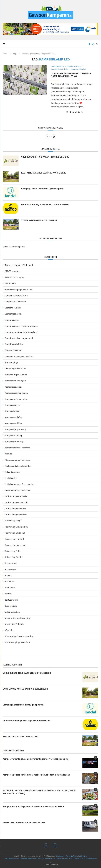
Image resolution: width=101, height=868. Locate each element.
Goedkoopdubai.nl (89, 859)
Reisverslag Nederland (15, 545)
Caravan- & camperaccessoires (19, 356)
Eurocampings (11, 362)
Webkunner (60, 856)
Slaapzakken (11, 569)
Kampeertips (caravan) (15, 429)
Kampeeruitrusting (14, 435)
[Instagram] (93, 44)
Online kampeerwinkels (16, 515)
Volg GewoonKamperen (14, 247)
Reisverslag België (13, 521)
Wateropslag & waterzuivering (19, 636)
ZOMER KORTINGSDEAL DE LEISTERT (40, 220)
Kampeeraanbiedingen (15, 381)
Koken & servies (12, 472)
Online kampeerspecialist (17, 502)
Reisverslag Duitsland (15, 533)
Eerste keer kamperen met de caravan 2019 (25, 822)
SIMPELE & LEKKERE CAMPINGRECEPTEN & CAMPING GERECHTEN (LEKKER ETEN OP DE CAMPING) (40, 792)
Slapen (8, 575)
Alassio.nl (77, 859)
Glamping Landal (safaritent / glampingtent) (43, 189)
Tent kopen (10, 588)
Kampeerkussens (13, 411)
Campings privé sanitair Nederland (21, 332)
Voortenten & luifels (14, 624)
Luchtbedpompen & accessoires (20, 484)
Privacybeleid (71, 856)
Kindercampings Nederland (17, 448)
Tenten (8, 594)
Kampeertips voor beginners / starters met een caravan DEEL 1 (34, 807)
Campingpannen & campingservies (21, 326)
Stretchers (10, 581)
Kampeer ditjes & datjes (60, 69)
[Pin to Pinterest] (76, 112)
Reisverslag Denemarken (16, 527)
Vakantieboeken (12, 612)
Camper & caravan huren (17, 295)
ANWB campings (13, 271)
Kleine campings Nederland (18, 460)
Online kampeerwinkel (15, 508)
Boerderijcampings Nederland (19, 289)
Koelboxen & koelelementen (18, 466)
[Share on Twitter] (73, 112)
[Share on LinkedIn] (79, 112)
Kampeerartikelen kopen (16, 393)
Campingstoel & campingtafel (19, 338)
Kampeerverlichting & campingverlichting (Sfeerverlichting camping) (37, 759)
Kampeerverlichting (80, 69)
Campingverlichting (75, 66)
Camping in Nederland (15, 302)
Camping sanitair (13, 308)
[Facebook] (90, 44)
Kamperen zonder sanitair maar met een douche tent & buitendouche (37, 775)
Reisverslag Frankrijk (14, 539)
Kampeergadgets (12, 405)
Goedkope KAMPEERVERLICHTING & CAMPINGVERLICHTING (71, 75)
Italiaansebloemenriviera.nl (31, 859)
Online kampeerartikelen (16, 496)
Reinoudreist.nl (49, 859)
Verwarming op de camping (17, 618)
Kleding (8, 454)
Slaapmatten (11, 563)
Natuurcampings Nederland (18, 490)
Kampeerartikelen (13, 387)
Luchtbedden (11, 478)
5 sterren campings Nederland (19, 265)
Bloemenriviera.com (64, 859)
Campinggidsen (12, 320)
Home (5, 54)
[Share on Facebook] (70, 112)
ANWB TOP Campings (15, 277)
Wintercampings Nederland (18, 642)
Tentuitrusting (12, 600)
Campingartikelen (58, 66)
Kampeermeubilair (13, 423)
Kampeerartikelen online (16, 399)
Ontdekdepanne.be (12, 859)
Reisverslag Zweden (14, 557)
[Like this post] (67, 112)
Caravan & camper (13, 350)
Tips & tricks (11, 606)
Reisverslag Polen (13, 551)
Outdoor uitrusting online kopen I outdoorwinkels (46, 205)
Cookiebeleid (82, 856)
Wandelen (9, 630)
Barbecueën (10, 283)
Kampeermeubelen (14, 417)
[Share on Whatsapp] (82, 112)
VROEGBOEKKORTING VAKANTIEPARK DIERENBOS (46, 157)
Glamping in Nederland (16, 369)
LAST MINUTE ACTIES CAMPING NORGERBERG (44, 173)
